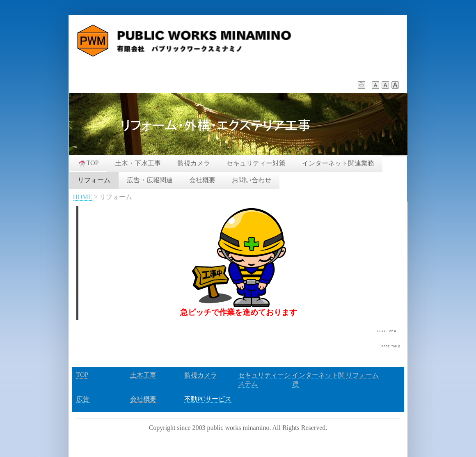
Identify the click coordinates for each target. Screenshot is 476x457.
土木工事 (143, 375)
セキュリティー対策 (256, 163)
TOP (88, 163)
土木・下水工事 (138, 163)
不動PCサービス (208, 399)
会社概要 (202, 180)
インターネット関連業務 (338, 163)
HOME (83, 197)
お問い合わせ (252, 180)
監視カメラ (194, 163)
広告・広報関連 (150, 180)
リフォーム (94, 180)
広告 (83, 399)
